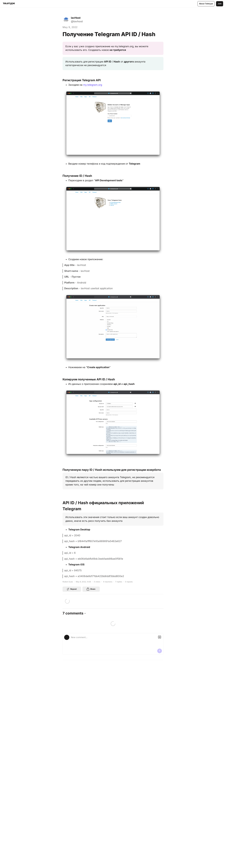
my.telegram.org (93, 85)
